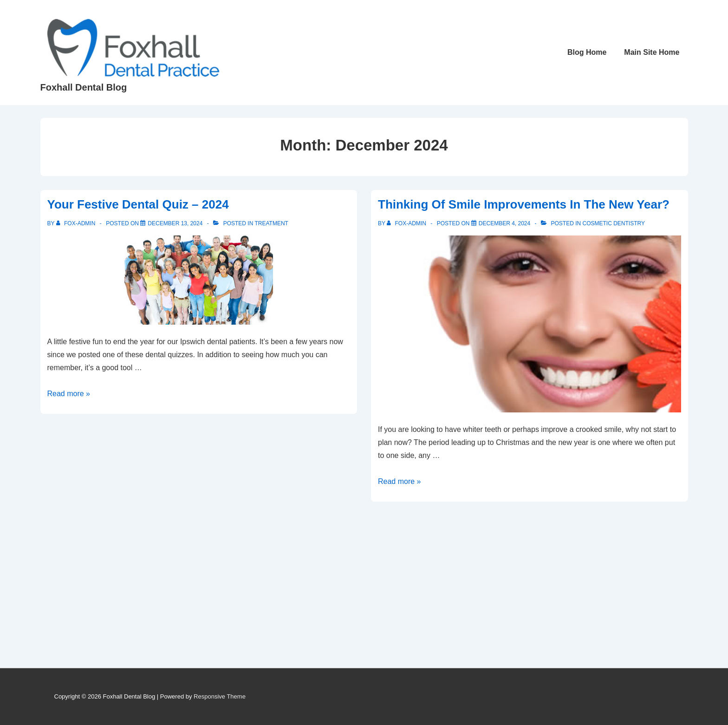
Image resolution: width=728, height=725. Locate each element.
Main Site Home (652, 52)
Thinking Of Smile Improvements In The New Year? (524, 204)
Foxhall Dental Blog (84, 87)
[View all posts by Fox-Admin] (77, 223)
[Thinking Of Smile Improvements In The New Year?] (504, 223)
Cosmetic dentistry (614, 223)
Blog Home (587, 52)
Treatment (271, 223)
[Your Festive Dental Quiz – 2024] (175, 223)
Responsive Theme (220, 696)
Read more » (69, 394)
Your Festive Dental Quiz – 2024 (138, 204)
